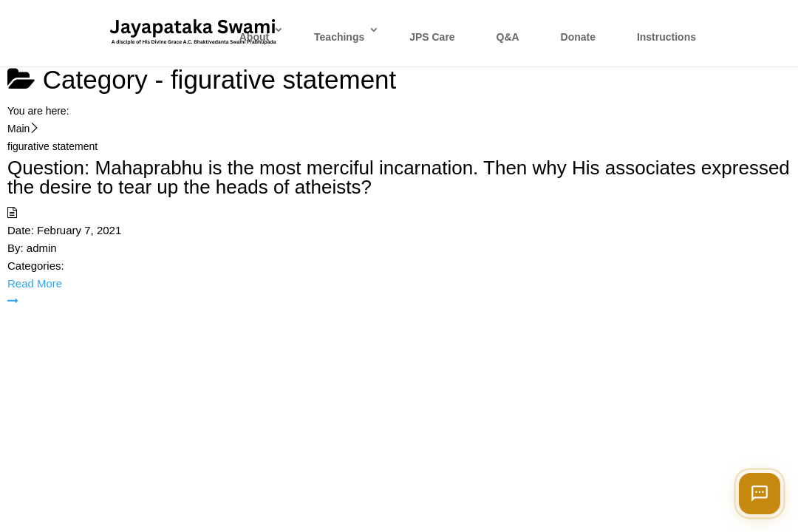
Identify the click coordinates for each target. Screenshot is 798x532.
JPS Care (432, 37)
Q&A (508, 37)
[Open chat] (760, 494)
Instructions (666, 37)
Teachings (339, 37)
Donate (578, 37)
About (254, 37)
